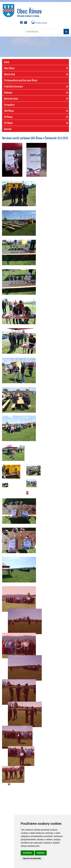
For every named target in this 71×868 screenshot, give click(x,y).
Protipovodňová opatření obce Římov (21, 80)
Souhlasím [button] (27, 853)
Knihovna (35, 92)
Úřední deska (39, 23)
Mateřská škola (35, 98)
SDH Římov (35, 110)
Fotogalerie (9, 105)
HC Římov (35, 122)
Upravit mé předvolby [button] (32, 858)
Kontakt (8, 129)
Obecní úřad (35, 74)
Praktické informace (35, 86)
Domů (7, 62)
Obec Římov (35, 68)
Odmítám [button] (41, 853)
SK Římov (35, 116)
